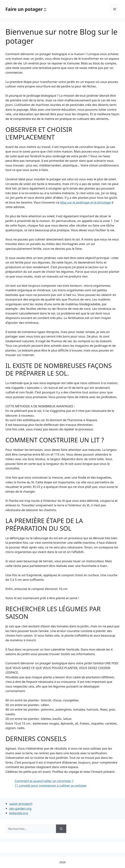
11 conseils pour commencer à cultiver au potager (51, 785)
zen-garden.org (20, 808)
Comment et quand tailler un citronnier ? (44, 781)
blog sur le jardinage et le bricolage (85, 202)
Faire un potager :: (26, 9)
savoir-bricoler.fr (21, 804)
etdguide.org (19, 813)
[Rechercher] (61, 829)
